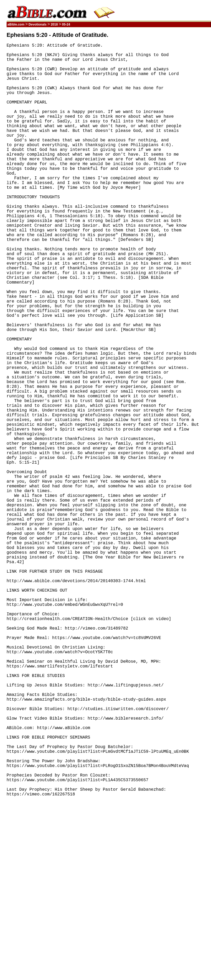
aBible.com (16, 24)
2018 (54, 24)
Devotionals (38, 24)
